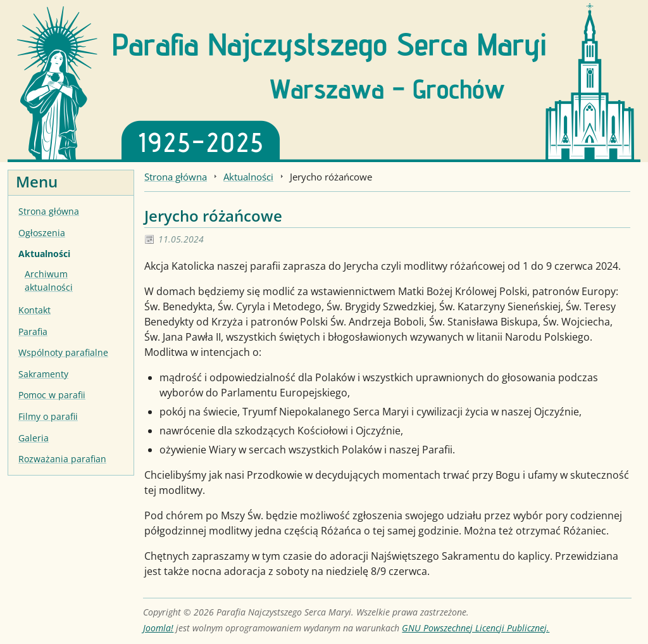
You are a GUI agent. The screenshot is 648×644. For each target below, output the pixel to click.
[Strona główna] (324, 80)
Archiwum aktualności (49, 281)
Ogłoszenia (42, 233)
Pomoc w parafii (52, 395)
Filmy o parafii (48, 416)
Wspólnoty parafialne (63, 352)
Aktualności (44, 254)
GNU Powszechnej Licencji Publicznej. (476, 628)
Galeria (34, 438)
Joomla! (158, 628)
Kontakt (34, 310)
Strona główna (49, 211)
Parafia (33, 331)
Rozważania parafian (62, 459)
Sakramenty (43, 374)
